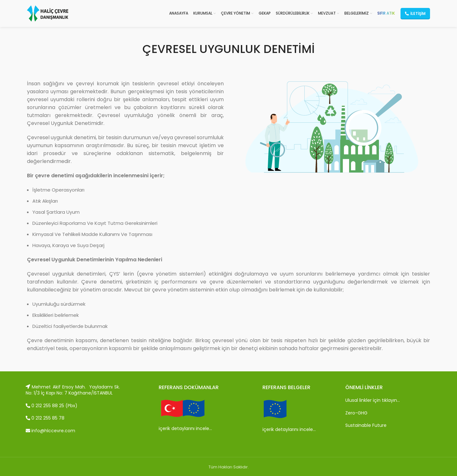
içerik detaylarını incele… (185, 428)
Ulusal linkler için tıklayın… (373, 400)
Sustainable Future (366, 425)
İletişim (415, 13)
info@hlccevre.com (50, 431)
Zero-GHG (356, 413)
